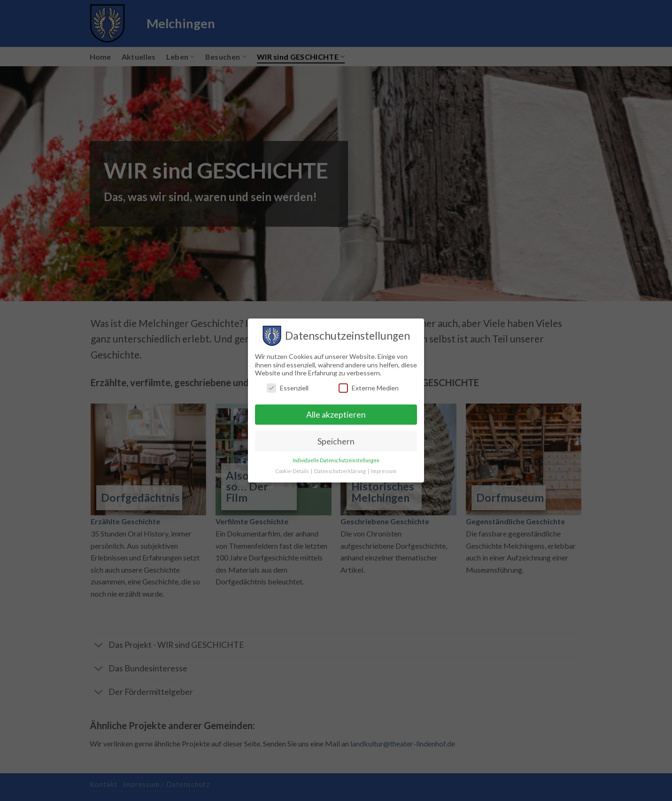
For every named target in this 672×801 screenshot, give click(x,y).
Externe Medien (369, 388)
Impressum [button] (384, 471)
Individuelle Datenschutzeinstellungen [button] (336, 460)
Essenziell (288, 388)
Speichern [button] (336, 441)
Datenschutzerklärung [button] (340, 471)
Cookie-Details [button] (293, 471)
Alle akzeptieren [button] (336, 415)
